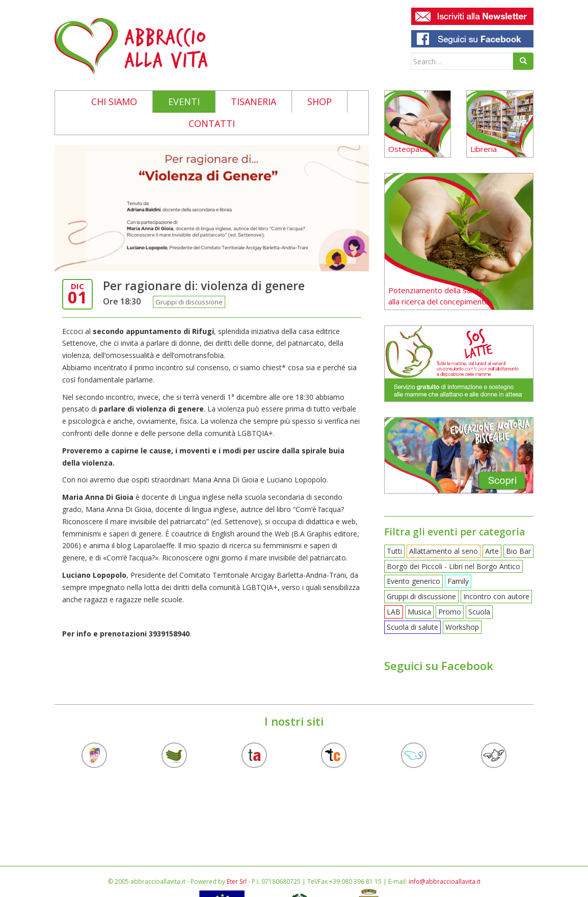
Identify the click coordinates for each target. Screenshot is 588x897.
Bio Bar (518, 551)
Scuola (479, 612)
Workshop (462, 627)
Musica (419, 612)
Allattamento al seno (444, 551)
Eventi (184, 101)
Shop (319, 101)
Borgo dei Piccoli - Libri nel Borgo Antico (453, 566)
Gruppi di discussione (189, 302)
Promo (450, 612)
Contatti (212, 123)
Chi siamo (114, 101)
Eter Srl (237, 881)
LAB (394, 612)
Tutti (394, 551)
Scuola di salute (412, 627)
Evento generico (413, 581)
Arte (492, 551)
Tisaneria (253, 101)
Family (458, 581)
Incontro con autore (496, 596)
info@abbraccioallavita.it (445, 881)
